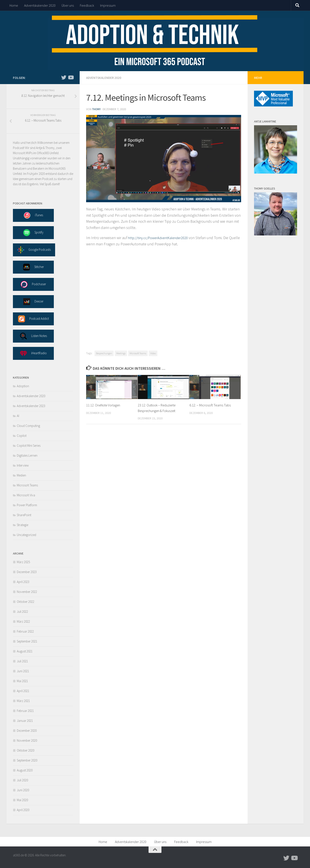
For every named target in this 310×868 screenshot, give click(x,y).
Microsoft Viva (26, 495)
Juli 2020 (22, 780)
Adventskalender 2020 (40, 5)
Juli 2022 (22, 612)
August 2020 (25, 770)
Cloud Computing (28, 426)
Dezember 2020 (27, 731)
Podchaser (33, 284)
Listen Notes (33, 336)
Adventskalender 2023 (31, 406)
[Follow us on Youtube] (71, 77)
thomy (97, 109)
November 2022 (27, 592)
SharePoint (24, 515)
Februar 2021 (25, 711)
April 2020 (23, 810)
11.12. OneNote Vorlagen (104, 405)
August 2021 (25, 651)
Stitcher (33, 267)
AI (18, 416)
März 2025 (23, 562)
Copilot (22, 436)
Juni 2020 (23, 790)
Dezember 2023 (27, 572)
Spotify (33, 233)
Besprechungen (104, 353)
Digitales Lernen (27, 455)
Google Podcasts (34, 250)
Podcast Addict (33, 319)
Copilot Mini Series (29, 446)
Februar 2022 (25, 631)
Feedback (87, 5)
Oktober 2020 (26, 750)
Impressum (108, 5)
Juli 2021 (22, 661)
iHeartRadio (33, 353)
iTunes (33, 215)
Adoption (23, 386)
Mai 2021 (22, 681)
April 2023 (23, 582)
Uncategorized (26, 535)
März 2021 (23, 701)
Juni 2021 (23, 671)
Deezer (33, 302)
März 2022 (23, 621)
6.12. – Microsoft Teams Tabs (210, 405)
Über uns (68, 5)
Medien (21, 475)
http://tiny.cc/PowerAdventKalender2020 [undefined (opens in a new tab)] (161, 237)
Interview (23, 465)
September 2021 (27, 641)
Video (153, 353)
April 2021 (23, 691)
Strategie (22, 525)
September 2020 (27, 760)
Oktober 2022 (26, 602)
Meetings (121, 353)
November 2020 (27, 740)
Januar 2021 (25, 721)
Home (14, 5)
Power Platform (27, 505)
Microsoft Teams (138, 353)
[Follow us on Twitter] (64, 77)
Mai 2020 (22, 800)
